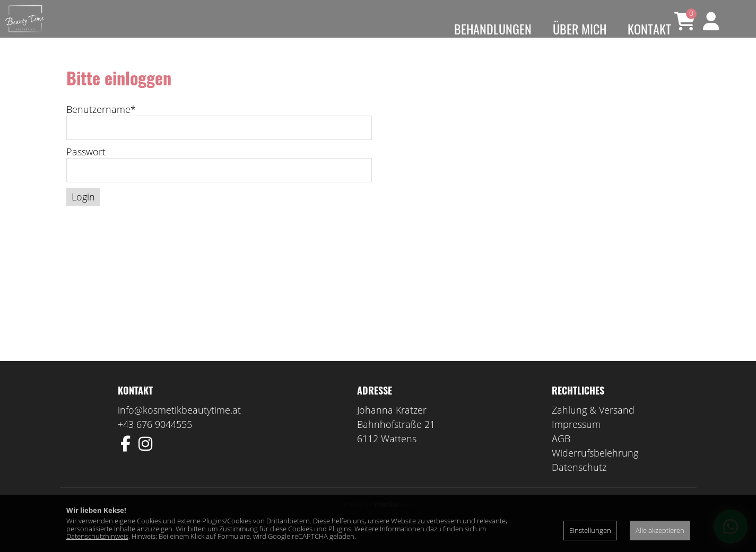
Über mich (580, 29)
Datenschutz (579, 483)
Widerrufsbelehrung (595, 468)
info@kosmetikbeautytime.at (179, 425)
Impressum (576, 440)
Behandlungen (493, 29)
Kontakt (649, 29)
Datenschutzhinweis (97, 536)
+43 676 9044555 (155, 440)
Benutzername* (101, 125)
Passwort (86, 167)
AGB (561, 454)
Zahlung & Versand (593, 425)
